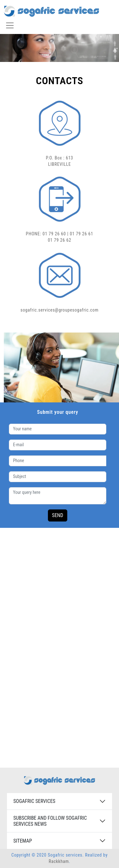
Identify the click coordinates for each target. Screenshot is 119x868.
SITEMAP (23, 841)
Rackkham (59, 861)
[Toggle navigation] (10, 25)
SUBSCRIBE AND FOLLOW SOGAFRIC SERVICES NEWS (50, 821)
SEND (58, 515)
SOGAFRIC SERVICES (34, 801)
